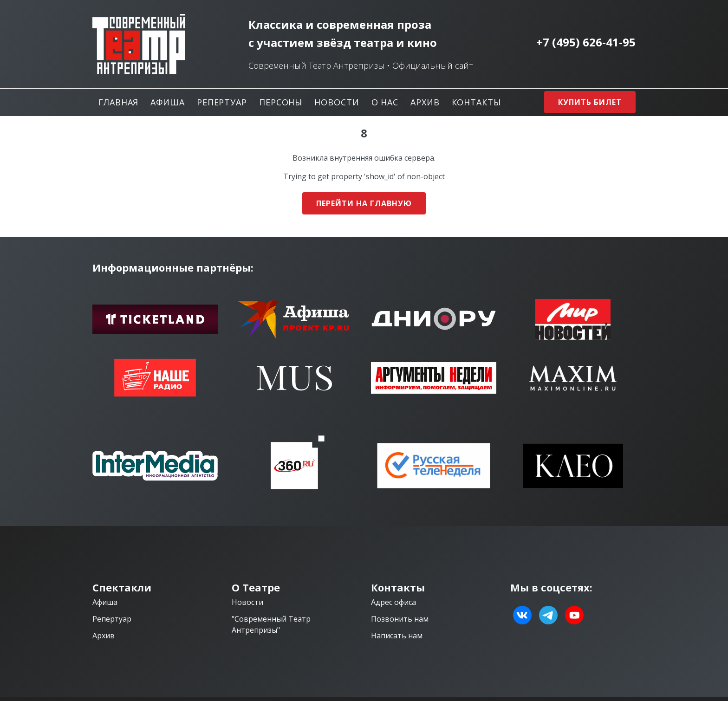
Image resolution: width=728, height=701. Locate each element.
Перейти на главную (364, 203)
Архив (425, 102)
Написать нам (397, 636)
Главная (118, 102)
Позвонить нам (400, 619)
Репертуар (222, 102)
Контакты (476, 102)
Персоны (281, 102)
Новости (337, 102)
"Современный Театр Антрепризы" (271, 624)
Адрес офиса (393, 602)
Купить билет (590, 102)
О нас (385, 102)
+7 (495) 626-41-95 (586, 42)
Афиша (168, 102)
